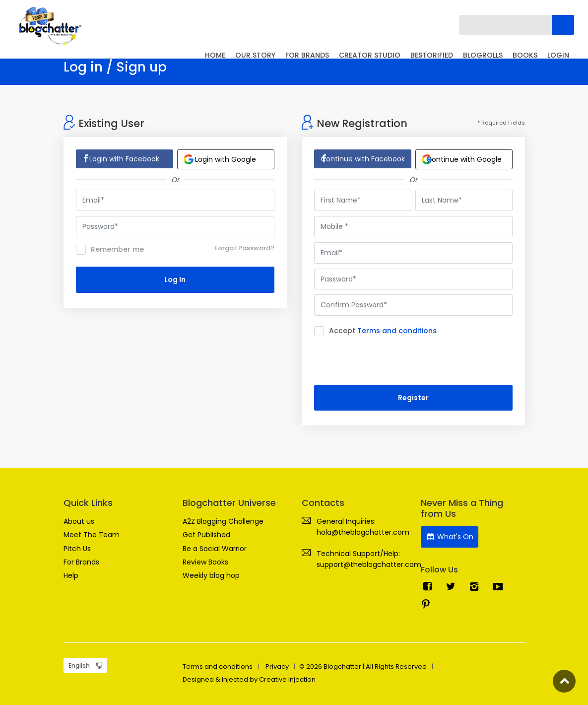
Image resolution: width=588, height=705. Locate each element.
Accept (379, 331)
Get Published (206, 535)
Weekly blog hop (211, 575)
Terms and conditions (397, 331)
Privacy (277, 667)
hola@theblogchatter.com (363, 532)
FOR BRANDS (307, 55)
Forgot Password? (244, 248)
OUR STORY (255, 55)
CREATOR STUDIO (370, 55)
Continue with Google (462, 159)
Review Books (205, 562)
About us (79, 521)
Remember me (110, 250)
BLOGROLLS (483, 55)
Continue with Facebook (363, 159)
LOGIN (558, 55)
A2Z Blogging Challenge (223, 521)
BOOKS (525, 55)
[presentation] (390, 360)
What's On (450, 537)
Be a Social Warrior (215, 549)
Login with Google (220, 159)
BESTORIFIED (432, 55)
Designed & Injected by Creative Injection (249, 679)
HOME (215, 55)
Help (71, 575)
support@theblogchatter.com (369, 564)
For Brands (81, 562)
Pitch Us (77, 549)
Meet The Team (92, 535)
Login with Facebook (124, 159)
